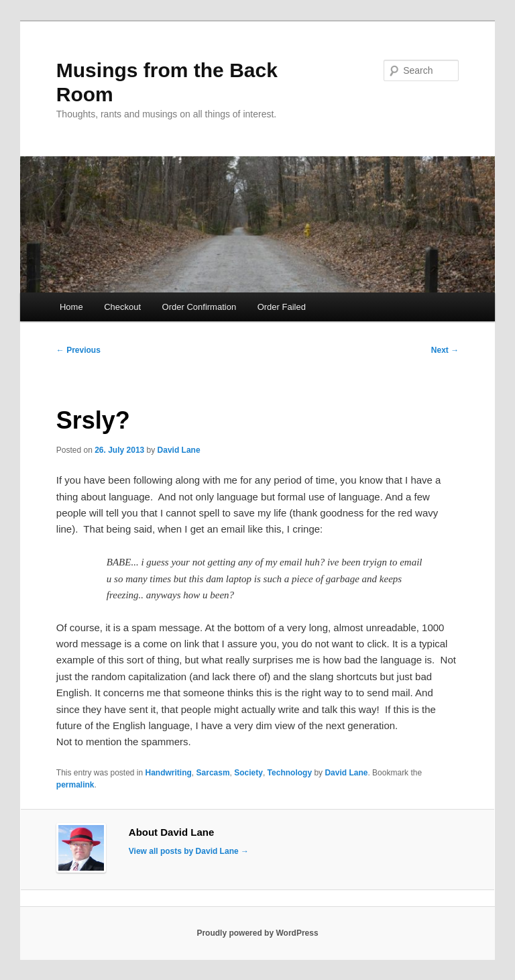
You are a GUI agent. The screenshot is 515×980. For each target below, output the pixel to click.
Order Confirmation (199, 307)
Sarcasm (213, 773)
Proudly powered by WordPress (257, 933)
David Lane (179, 450)
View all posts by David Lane (189, 851)
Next (445, 350)
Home (71, 307)
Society (248, 773)
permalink (75, 785)
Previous (78, 350)
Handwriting (169, 773)
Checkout (122, 307)
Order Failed (282, 307)
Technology (290, 773)
